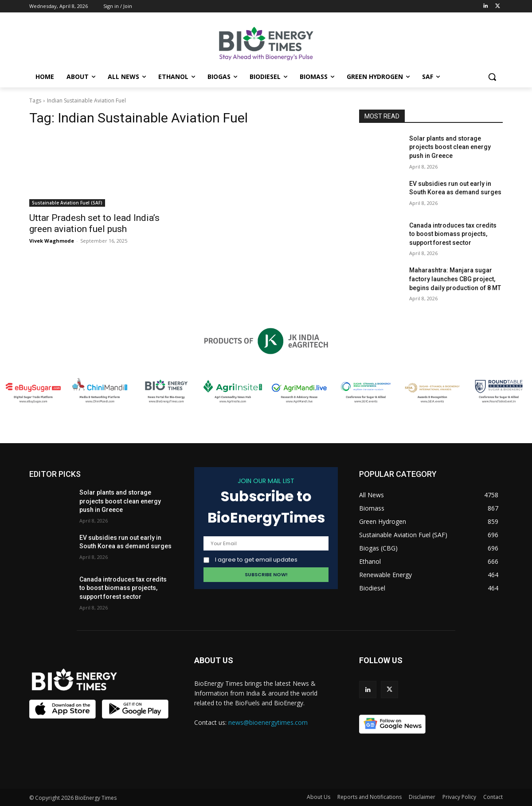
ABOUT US (214, 660)
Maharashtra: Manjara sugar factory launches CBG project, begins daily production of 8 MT (455, 279)
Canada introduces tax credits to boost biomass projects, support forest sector (453, 234)
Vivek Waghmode (52, 241)
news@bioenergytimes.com (268, 722)
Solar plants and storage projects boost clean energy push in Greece (450, 147)
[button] (492, 77)
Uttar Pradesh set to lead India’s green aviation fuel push (94, 223)
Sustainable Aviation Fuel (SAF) (67, 203)
